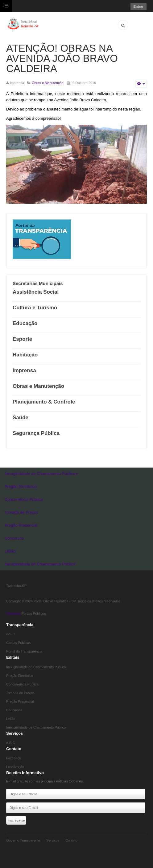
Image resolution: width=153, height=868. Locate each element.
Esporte (22, 339)
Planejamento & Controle (44, 402)
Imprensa (24, 370)
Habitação (25, 355)
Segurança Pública (36, 433)
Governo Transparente (23, 840)
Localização (15, 767)
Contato (71, 840)
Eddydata (13, 613)
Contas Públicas (19, 643)
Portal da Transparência (24, 651)
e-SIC (10, 634)
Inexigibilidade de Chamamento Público (41, 474)
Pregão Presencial (21, 525)
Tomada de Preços (21, 512)
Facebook (14, 758)
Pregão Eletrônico (21, 486)
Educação (25, 323)
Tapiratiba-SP (16, 586)
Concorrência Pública (24, 499)
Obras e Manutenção (38, 386)
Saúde (21, 418)
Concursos (14, 538)
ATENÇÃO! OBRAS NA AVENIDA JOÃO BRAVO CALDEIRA (62, 58)
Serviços (53, 840)
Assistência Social (36, 292)
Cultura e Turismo (35, 308)
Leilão (10, 551)
